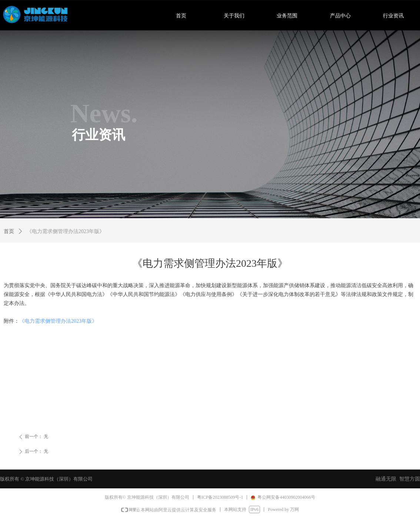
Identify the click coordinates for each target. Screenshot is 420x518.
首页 (9, 231)
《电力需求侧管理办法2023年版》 (58, 321)
